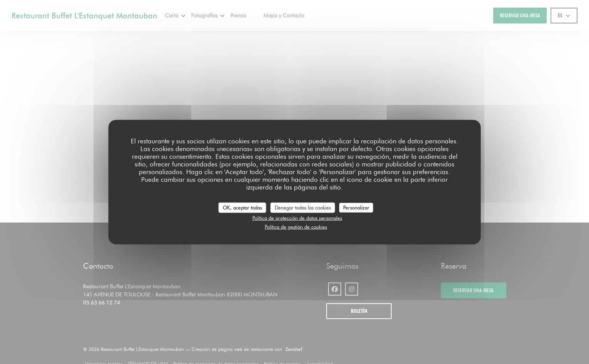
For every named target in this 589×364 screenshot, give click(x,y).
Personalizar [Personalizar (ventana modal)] (356, 207)
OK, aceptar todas (242, 207)
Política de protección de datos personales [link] (297, 218)
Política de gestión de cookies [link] (296, 226)
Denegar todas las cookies (303, 207)
